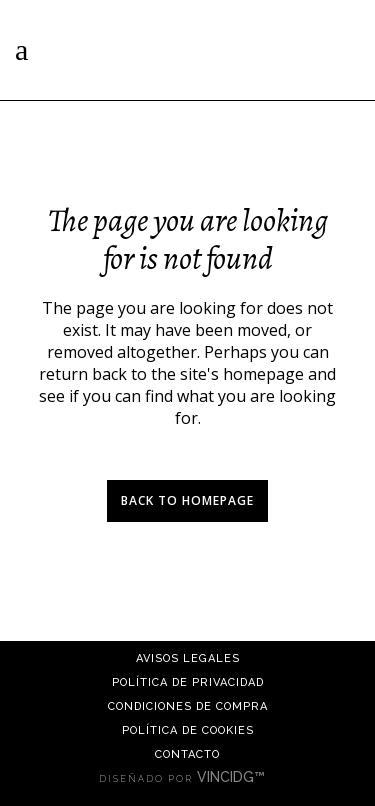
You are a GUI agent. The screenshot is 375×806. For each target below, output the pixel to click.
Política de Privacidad (188, 682)
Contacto (187, 754)
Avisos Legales (188, 658)
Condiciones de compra (188, 706)
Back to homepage (187, 500)
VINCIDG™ (237, 777)
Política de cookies (188, 730)
